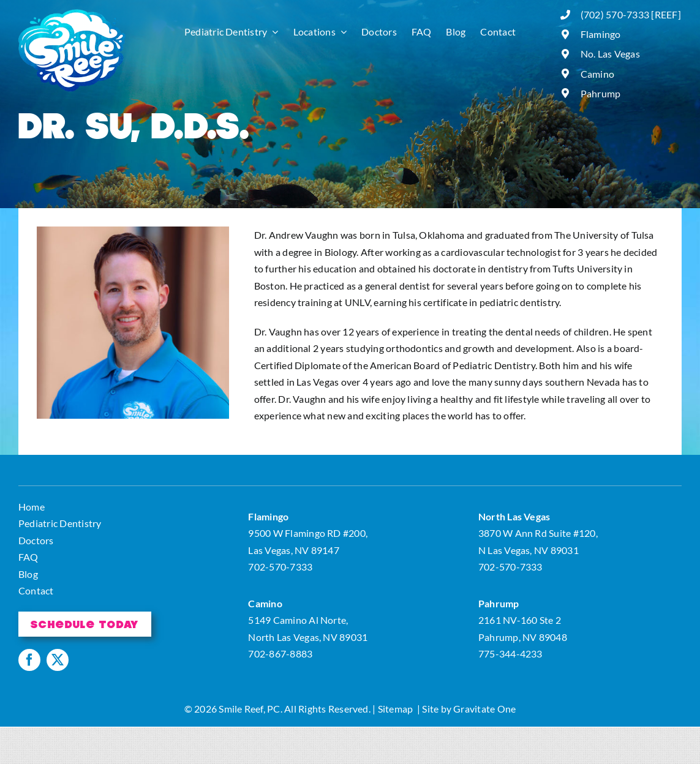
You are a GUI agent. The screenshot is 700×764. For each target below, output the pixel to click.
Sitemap (396, 709)
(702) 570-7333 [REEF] (631, 14)
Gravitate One (484, 709)
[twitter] (58, 660)
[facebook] (29, 660)
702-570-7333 (280, 567)
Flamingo (601, 34)
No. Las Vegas (610, 54)
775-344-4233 (510, 654)
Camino (597, 74)
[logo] (72, 14)
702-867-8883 (280, 654)
